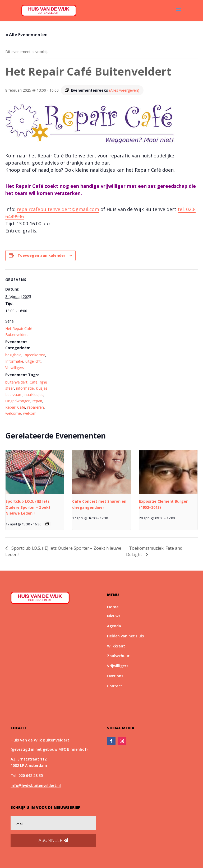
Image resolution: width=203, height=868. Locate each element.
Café (34, 382)
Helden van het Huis (125, 636)
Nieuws (114, 616)
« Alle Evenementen (26, 35)
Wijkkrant (116, 646)
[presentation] (35, 472)
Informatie (14, 361)
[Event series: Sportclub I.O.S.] (47, 524)
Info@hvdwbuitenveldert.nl (36, 785)
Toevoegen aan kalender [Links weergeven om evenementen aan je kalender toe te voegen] (41, 255)
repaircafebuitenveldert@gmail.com (58, 209)
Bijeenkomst (34, 355)
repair (37, 401)
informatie (25, 388)
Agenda (114, 626)
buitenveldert (16, 382)
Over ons (115, 676)
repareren (36, 407)
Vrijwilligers (15, 368)
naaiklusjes (34, 395)
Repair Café (15, 407)
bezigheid (13, 355)
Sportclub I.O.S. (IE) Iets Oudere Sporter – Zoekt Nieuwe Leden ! (28, 507)
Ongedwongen (18, 401)
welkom (30, 413)
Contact (115, 686)
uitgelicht (33, 361)
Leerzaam (14, 395)
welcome (13, 413)
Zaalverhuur (118, 656)
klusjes (42, 388)
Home (113, 607)
